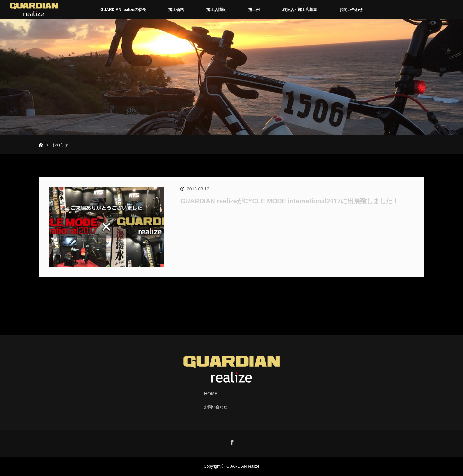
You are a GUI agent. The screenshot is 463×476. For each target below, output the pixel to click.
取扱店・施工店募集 (300, 10)
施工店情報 (216, 10)
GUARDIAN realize (243, 466)
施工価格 (176, 10)
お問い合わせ (351, 10)
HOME (211, 394)
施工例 (254, 10)
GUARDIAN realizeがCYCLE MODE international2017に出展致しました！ (290, 201)
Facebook (232, 441)
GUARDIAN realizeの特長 (123, 10)
